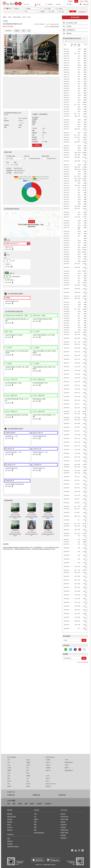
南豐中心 (67, 768)
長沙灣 (28, 765)
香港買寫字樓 (64, 830)
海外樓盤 (70, 1)
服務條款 (49, 865)
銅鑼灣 (9, 770)
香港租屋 (63, 814)
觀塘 (9, 778)
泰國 (26, 804)
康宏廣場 (48, 786)
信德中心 (48, 770)
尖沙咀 (9, 768)
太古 (28, 778)
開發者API (10, 841)
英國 (35, 827)
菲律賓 (20, 804)
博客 (9, 839)
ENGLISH (86, 4)
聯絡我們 (10, 822)
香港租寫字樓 (64, 817)
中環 (9, 762)
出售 (66, 42)
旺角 (28, 773)
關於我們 (10, 814)
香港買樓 (63, 827)
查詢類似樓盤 (75, 17)
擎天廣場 (32, 530)
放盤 (76, 1)
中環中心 (48, 762)
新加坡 (32, 804)
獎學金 (9, 825)
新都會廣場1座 (69, 770)
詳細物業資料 (8, 31)
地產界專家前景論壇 (13, 847)
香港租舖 (63, 822)
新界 (66, 760)
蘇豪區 (28, 762)
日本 (35, 817)
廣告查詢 (10, 819)
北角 (9, 784)
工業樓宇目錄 (62, 795)
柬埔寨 (36, 819)
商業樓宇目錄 (36, 795)
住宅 (26, 5)
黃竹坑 (9, 781)
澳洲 (35, 825)
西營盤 (28, 776)
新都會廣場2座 (69, 762)
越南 (14, 804)
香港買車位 (64, 838)
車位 (58, 5)
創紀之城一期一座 (51, 784)
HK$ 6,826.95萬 (32, 532)
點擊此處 (32, 222)
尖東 (9, 773)
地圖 (23, 31)
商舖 (69, 5)
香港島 (48, 760)
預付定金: (27, 156)
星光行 (47, 781)
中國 (35, 814)
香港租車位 (64, 825)
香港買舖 (63, 835)
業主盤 (17, 9)
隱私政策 (53, 865)
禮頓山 (28, 786)
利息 (8, 162)
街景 (29, 31)
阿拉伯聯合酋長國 (39, 833)
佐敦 (28, 781)
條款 (15, 162)
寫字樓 (38, 5)
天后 (28, 768)
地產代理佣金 (45, 156)
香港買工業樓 (64, 833)
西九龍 (28, 784)
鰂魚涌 (9, 786)
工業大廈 (49, 5)
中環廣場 (48, 768)
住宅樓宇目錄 (11, 795)
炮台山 (28, 760)
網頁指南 (10, 830)
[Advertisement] (32, 92)
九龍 (47, 776)
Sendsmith (86, 662)
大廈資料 (17, 31)
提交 (84, 640)
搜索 (73, 12)
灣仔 (9, 760)
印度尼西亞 (48, 804)
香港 (9, 804)
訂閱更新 (37, 145)
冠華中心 (48, 778)
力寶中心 (48, 765)
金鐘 (9, 776)
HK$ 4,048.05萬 (15, 515)
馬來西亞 (39, 804)
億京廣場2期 (15, 513)
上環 (9, 765)
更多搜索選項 (83, 12)
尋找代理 (10, 827)
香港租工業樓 (64, 819)
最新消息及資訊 (12, 817)
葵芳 (28, 770)
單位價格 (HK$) (11, 156)
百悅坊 (66, 765)
